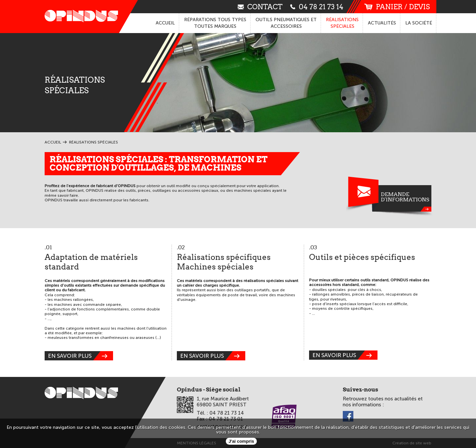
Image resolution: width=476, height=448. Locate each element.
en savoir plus (80, 356)
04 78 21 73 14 (317, 6)
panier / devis (397, 7)
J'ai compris (241, 441)
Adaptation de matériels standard (106, 258)
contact (260, 6)
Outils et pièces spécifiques (370, 253)
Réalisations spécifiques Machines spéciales (238, 258)
